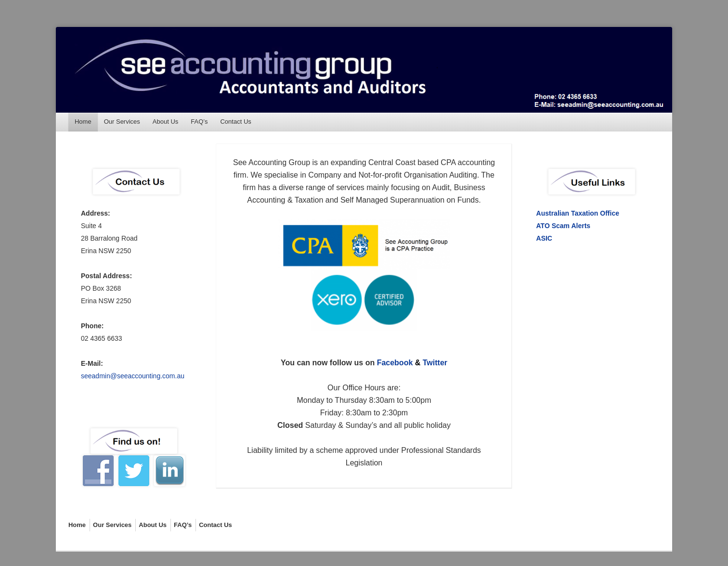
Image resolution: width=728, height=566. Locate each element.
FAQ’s (199, 122)
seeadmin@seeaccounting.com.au (133, 376)
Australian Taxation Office (578, 213)
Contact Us (235, 122)
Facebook (395, 363)
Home (83, 122)
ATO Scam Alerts (564, 226)
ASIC (544, 238)
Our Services (122, 122)
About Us (165, 122)
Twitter (435, 363)
